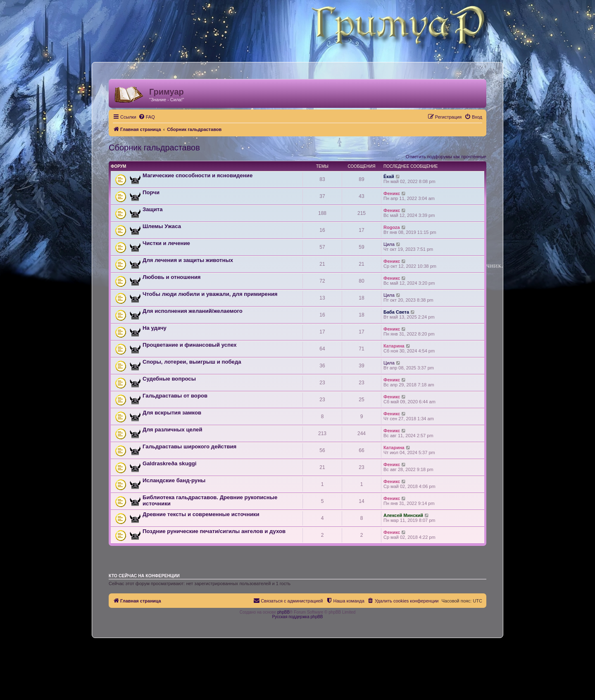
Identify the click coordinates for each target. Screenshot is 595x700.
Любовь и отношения (172, 277)
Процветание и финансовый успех (190, 345)
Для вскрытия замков (172, 413)
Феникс (392, 193)
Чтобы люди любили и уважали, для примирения (210, 294)
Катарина (394, 346)
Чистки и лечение (166, 243)
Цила (389, 244)
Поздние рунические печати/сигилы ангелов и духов (214, 531)
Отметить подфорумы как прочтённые (446, 157)
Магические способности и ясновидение (198, 175)
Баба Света (396, 312)
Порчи (151, 192)
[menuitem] (147, 117)
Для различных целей (173, 430)
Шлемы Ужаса (162, 226)
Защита (153, 209)
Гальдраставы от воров (175, 396)
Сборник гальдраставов (154, 148)
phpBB (283, 612)
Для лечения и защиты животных (188, 260)
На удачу (155, 328)
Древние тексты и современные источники (201, 514)
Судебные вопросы (169, 379)
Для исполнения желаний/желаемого (193, 311)
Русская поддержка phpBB (297, 617)
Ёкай (389, 176)
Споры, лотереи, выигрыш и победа (192, 362)
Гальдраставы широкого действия (189, 446)
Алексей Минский (403, 515)
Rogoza (392, 227)
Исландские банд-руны (174, 480)
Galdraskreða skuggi (169, 463)
